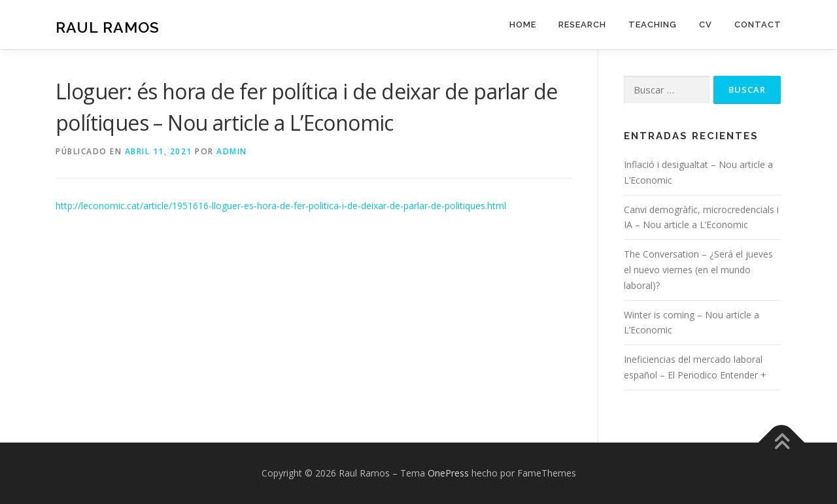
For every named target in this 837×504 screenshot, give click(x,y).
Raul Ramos (108, 26)
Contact (758, 25)
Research (582, 25)
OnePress (448, 473)
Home (523, 25)
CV (706, 25)
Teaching (653, 25)
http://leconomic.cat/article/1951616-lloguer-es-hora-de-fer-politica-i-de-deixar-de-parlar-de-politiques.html (281, 206)
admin (232, 151)
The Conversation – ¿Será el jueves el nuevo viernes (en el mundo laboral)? (698, 270)
